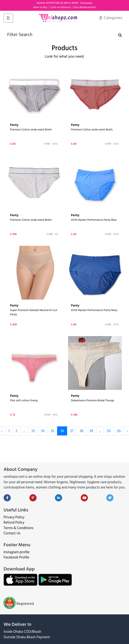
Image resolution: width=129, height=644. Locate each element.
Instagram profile (17, 552)
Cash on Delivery (61, 7)
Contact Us (12, 533)
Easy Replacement (85, 7)
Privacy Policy (14, 517)
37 (72, 431)
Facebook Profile (16, 557)
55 (109, 431)
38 (81, 431)
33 (33, 431)
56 (119, 431)
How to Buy (41, 7)
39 (91, 431)
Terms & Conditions (19, 528)
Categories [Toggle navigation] (111, 18)
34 (43, 431)
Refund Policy (14, 523)
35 (53, 431)
